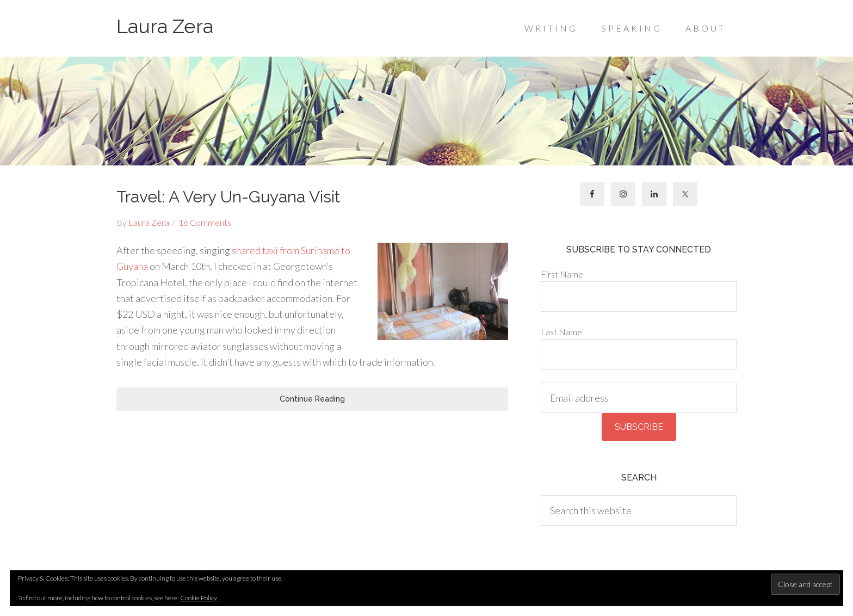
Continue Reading (312, 399)
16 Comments (205, 222)
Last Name (561, 332)
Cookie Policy (199, 598)
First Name (562, 274)
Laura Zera (165, 26)
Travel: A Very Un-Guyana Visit (228, 197)
